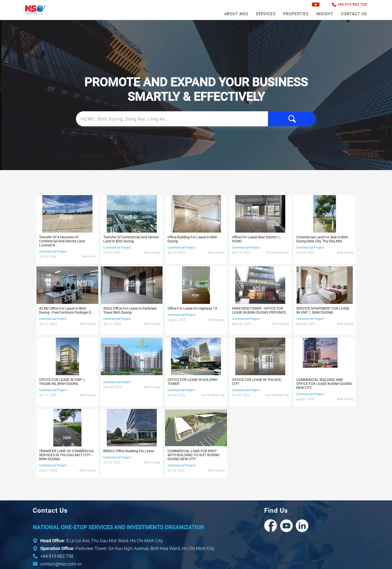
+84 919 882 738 (352, 5)
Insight (325, 14)
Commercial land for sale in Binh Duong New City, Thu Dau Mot (322, 239)
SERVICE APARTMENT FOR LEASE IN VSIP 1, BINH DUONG (323, 310)
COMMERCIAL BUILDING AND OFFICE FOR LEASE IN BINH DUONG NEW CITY (324, 384)
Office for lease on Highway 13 (192, 308)
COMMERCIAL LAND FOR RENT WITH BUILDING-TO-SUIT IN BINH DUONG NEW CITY (193, 455)
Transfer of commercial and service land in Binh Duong (131, 239)
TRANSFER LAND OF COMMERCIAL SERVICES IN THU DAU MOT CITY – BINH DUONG (67, 455)
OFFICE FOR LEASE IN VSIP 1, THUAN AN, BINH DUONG (62, 382)
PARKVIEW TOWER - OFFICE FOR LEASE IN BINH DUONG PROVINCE (259, 310)
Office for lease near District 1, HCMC (256, 239)
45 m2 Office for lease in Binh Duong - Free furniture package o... (66, 310)
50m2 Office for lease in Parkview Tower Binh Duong (130, 310)
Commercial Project (53, 251)
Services (266, 14)
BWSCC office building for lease (129, 451)
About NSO (236, 14)
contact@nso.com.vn (61, 564)
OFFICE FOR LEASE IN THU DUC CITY (257, 382)
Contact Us (354, 14)
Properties (296, 14)
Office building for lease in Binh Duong (192, 239)
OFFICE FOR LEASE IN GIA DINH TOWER (192, 382)
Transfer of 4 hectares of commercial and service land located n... (62, 241)
